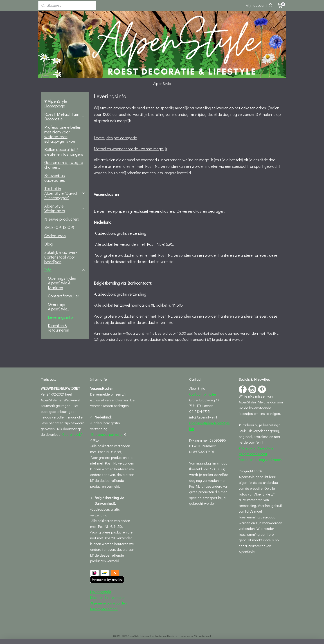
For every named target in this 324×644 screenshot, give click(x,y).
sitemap (145, 636)
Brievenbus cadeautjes (55, 178)
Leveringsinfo (60, 317)
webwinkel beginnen (168, 636)
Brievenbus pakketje (107, 434)
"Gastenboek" (72, 434)
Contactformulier (64, 296)
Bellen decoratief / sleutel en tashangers (64, 152)
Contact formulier (203, 394)
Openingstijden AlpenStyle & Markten (62, 283)
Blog (48, 244)
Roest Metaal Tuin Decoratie (65, 116)
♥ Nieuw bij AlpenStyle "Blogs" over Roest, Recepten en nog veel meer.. (261, 454)
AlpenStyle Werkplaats (65, 208)
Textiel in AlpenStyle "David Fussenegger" (65, 193)
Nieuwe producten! (62, 219)
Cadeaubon (55, 236)
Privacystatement (104, 609)
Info (65, 270)
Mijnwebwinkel (202, 636)
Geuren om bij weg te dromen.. (64, 165)
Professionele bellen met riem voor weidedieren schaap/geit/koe (63, 134)
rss (153, 636)
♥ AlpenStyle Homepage (56, 103)
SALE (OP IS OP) (59, 227)
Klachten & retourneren (58, 328)
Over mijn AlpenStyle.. (58, 306)
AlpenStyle (162, 83)
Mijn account (259, 5)
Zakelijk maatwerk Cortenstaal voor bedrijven (61, 257)
